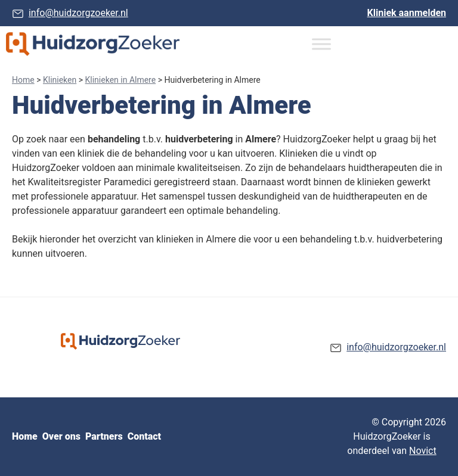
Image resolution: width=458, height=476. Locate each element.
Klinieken (60, 80)
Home (23, 80)
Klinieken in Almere (121, 80)
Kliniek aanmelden (407, 13)
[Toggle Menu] (321, 44)
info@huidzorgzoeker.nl (78, 13)
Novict (423, 451)
